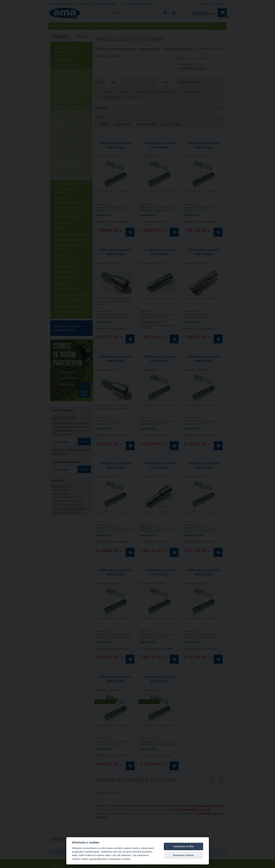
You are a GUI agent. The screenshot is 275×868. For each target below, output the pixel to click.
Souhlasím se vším (183, 846)
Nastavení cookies (183, 855)
